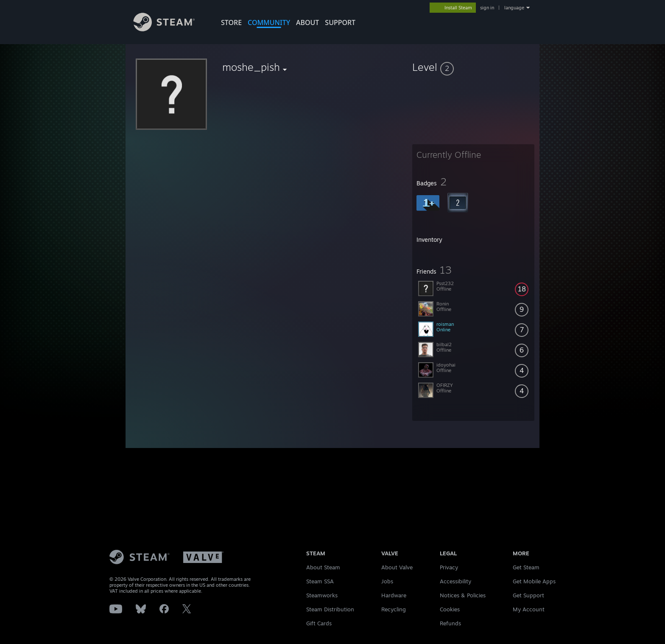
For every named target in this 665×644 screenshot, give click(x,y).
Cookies (450, 609)
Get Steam (526, 567)
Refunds (450, 623)
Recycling (394, 609)
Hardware (394, 595)
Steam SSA (320, 581)
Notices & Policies (463, 595)
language (514, 8)
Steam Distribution (330, 609)
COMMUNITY (269, 22)
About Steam (323, 567)
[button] (473, 67)
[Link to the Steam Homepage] (170, 29)
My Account (529, 609)
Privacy (449, 567)
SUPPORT (340, 22)
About (307, 22)
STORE (231, 22)
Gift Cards (319, 623)
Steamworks (322, 595)
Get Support (528, 595)
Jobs (387, 581)
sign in (487, 8)
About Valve (397, 567)
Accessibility (455, 581)
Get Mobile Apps (534, 581)
